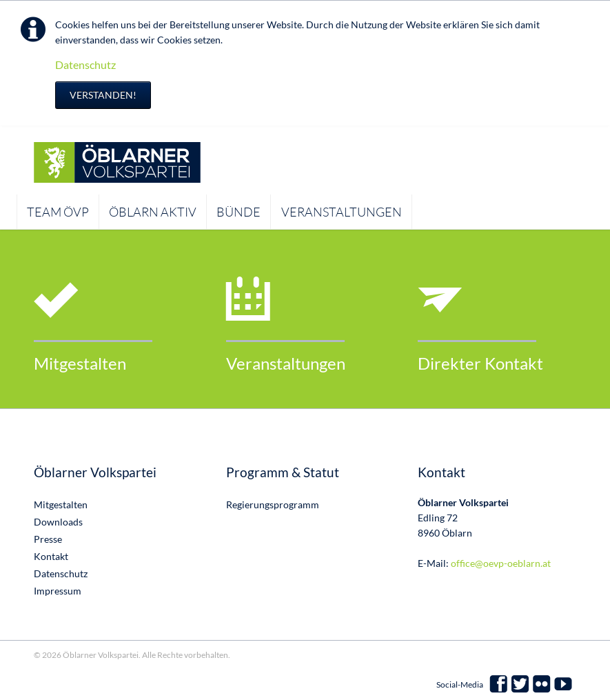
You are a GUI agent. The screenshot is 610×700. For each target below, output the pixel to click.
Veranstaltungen (286, 363)
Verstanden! (103, 95)
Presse (48, 539)
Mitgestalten (80, 363)
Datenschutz (85, 64)
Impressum (58, 591)
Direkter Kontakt (480, 363)
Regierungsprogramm (273, 504)
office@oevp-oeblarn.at (501, 563)
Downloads (58, 522)
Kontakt (51, 556)
